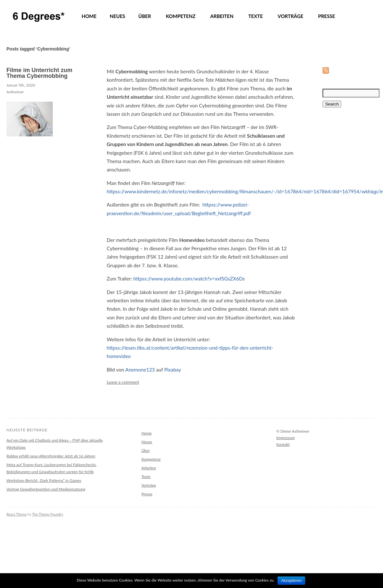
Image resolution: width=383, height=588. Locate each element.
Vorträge (149, 485)
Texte (146, 477)
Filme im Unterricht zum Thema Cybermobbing (39, 73)
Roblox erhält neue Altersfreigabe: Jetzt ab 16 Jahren (51, 456)
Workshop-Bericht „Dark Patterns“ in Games (44, 480)
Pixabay (173, 370)
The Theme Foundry (47, 514)
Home (147, 433)
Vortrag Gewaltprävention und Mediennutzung (46, 489)
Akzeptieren (291, 581)
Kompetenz (151, 459)
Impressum (285, 438)
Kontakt (283, 444)
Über (146, 450)
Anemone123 (140, 370)
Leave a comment (123, 382)
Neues (147, 442)
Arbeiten (149, 468)
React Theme (17, 514)
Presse (147, 494)
